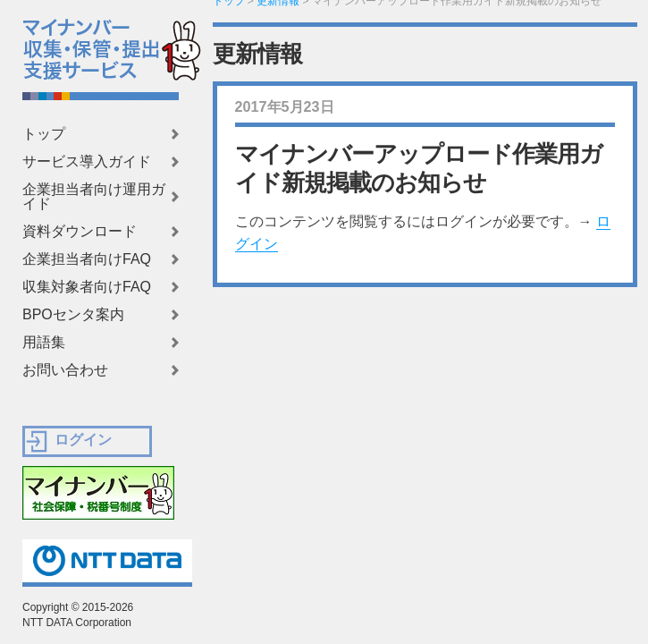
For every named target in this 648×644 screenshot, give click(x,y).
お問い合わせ (65, 370)
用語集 (44, 343)
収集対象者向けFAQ (87, 287)
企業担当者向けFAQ (87, 259)
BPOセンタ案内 (73, 315)
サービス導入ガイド (87, 162)
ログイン (83, 440)
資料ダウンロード (80, 232)
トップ (44, 134)
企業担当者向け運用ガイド (94, 197)
